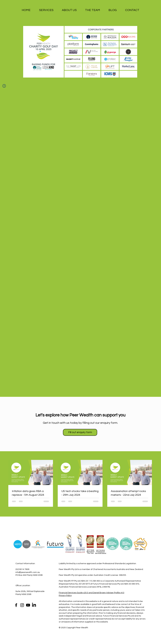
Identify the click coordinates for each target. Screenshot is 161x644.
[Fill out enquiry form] (80, 432)
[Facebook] (16, 605)
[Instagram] (22, 605)
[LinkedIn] (34, 605)
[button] (46, 10)
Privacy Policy (65, 596)
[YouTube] (28, 605)
